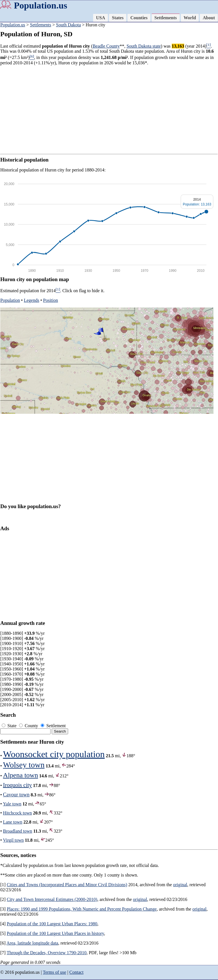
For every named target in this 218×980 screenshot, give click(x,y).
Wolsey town (24, 765)
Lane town (13, 822)
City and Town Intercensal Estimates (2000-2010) (52, 899)
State (10, 726)
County (29, 726)
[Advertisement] (109, 110)
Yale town (12, 804)
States (118, 18)
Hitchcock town (18, 813)
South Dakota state (144, 46)
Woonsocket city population (54, 754)
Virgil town (13, 840)
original (180, 885)
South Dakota (68, 25)
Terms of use (54, 972)
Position (51, 300)
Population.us (41, 5)
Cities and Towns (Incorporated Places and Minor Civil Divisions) (67, 885)
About (209, 18)
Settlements (166, 18)
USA (100, 18)
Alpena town (21, 775)
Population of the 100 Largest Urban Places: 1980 (52, 924)
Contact (76, 972)
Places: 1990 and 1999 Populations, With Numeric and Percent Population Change (82, 909)
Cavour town (16, 795)
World (190, 18)
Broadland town (18, 831)
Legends (32, 300)
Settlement (53, 726)
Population (10, 300)
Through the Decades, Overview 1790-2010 (46, 953)
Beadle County (106, 46)
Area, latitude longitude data (32, 943)
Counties (139, 18)
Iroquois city (18, 785)
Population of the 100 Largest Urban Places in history (55, 933)
